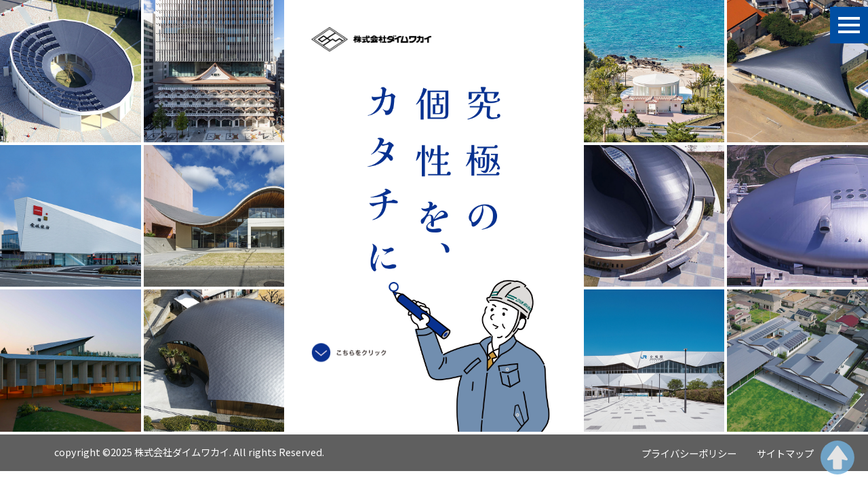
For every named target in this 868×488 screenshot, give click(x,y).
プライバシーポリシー (689, 453)
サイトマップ (785, 453)
